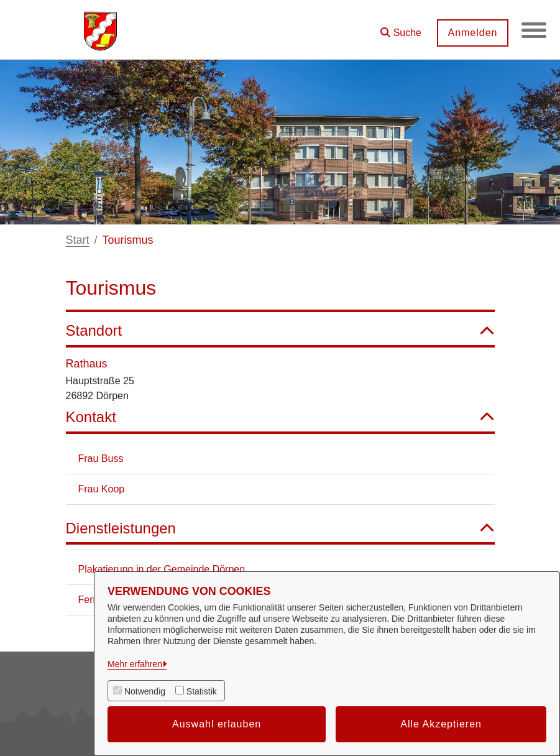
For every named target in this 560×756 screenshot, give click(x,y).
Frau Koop (102, 489)
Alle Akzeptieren (441, 724)
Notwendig (145, 691)
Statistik (202, 691)
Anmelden (472, 33)
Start (78, 240)
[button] (401, 28)
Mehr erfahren (135, 664)
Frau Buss (101, 459)
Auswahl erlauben (217, 724)
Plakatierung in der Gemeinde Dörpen (162, 569)
